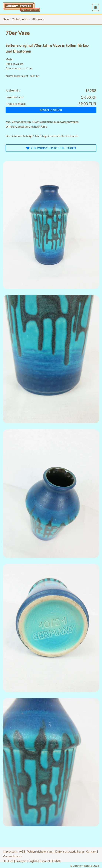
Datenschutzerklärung (70, 851)
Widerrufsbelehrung (40, 851)
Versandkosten (21, 122)
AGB (22, 851)
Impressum (10, 851)
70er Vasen (38, 19)
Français (21, 861)
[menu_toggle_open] (96, 7)
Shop (6, 19)
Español (45, 861)
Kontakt (91, 851)
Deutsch (8, 861)
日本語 (56, 861)
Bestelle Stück (51, 110)
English (33, 861)
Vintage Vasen (20, 19)
